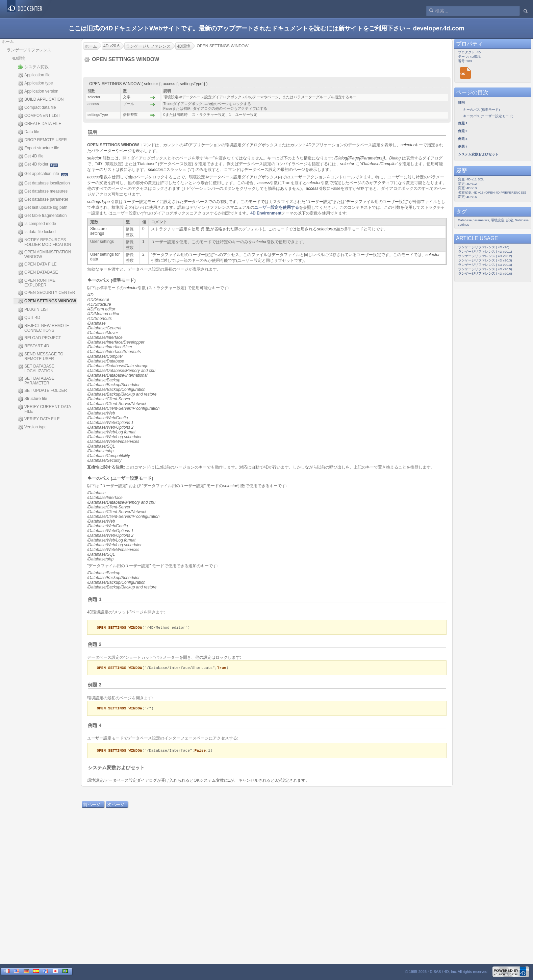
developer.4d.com (439, 28)
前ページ (92, 806)
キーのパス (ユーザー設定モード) (120, 478)
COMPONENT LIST (39, 116)
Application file (34, 75)
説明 (93, 132)
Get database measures (43, 192)
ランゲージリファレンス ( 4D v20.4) (485, 265)
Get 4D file (31, 156)
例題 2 (95, 645)
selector (408, 145)
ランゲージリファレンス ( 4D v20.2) (485, 256)
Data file (29, 132)
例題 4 (95, 726)
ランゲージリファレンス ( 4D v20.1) (485, 252)
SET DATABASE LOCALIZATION (36, 369)
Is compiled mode (37, 224)
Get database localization (44, 183)
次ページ (116, 806)
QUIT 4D (29, 318)
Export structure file (39, 148)
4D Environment (266, 213)
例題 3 (95, 685)
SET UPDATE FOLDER (42, 391)
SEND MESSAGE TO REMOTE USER (41, 356)
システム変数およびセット (116, 769)
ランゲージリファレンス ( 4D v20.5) (485, 269)
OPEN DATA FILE (37, 265)
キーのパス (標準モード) (111, 280)
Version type (32, 427)
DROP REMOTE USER (42, 140)
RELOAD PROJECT (40, 338)
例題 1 (95, 599)
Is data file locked (37, 232)
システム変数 (33, 67)
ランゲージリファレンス (29, 50)
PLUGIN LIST (33, 310)
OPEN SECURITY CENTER (46, 293)
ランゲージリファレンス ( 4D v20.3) (485, 260)
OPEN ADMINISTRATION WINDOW (44, 254)
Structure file (32, 399)
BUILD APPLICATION (41, 100)
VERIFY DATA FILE (39, 419)
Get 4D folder (38, 165)
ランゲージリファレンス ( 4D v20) (484, 247)
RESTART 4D (33, 346)
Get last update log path (43, 208)
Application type (35, 83)
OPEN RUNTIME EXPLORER (37, 283)
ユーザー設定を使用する (277, 207)
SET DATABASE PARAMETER (36, 381)
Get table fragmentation (42, 216)
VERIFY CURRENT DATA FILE (44, 409)
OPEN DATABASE (38, 273)
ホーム (8, 42)
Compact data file (37, 108)
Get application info (43, 174)
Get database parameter (43, 200)
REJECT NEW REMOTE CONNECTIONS (43, 328)
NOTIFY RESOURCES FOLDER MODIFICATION (44, 242)
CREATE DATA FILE (40, 124)
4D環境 (18, 58)
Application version (38, 92)
